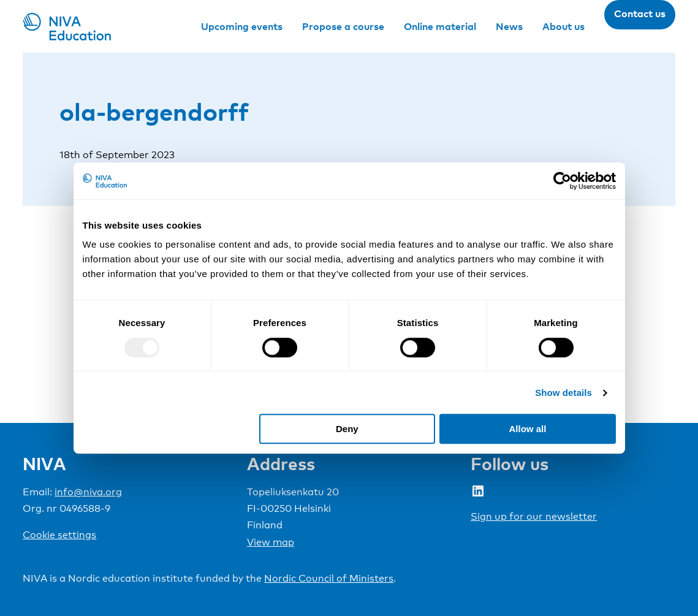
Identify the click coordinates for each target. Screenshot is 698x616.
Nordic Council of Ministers (329, 578)
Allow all (528, 429)
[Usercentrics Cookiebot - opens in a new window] (562, 181)
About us (563, 26)
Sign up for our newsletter (534, 516)
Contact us (640, 13)
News (509, 26)
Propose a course (343, 26)
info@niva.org (88, 492)
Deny (347, 429)
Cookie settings (59, 535)
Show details (563, 393)
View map (271, 542)
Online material (440, 26)
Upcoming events (242, 26)
